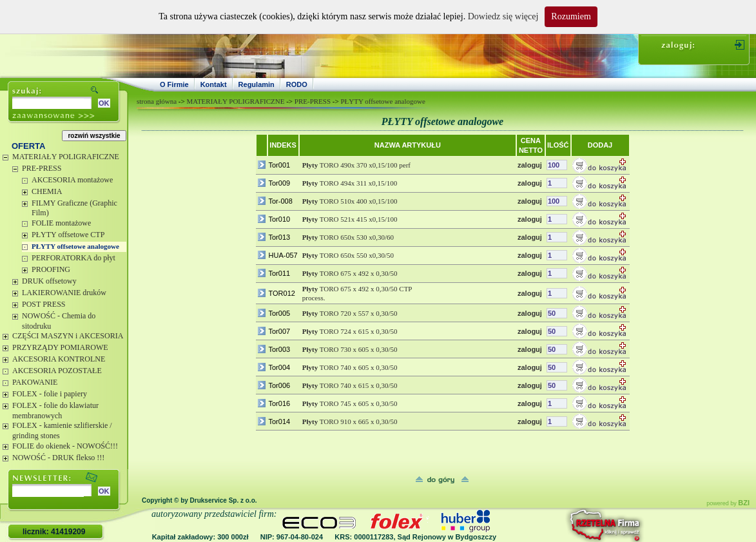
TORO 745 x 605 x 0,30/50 (350, 403)
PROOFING (51, 269)
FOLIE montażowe (61, 223)
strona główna (157, 101)
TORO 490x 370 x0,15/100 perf (356, 165)
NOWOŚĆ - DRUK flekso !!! (58, 458)
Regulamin (257, 84)
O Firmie (174, 84)
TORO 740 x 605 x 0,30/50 (350, 367)
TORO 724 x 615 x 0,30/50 (350, 331)
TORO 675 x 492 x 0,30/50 (350, 273)
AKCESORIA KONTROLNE (59, 359)
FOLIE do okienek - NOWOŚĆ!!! (65, 446)
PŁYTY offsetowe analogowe (75, 246)
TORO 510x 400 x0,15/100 (350, 201)
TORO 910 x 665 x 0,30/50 (350, 421)
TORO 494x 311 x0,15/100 (350, 183)
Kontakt (214, 84)
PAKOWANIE (35, 382)
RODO (297, 84)
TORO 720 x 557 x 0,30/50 (350, 313)
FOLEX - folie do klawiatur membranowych (55, 411)
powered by (728, 503)
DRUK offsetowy (49, 281)
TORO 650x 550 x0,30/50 (348, 255)
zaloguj (530, 165)
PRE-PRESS (42, 168)
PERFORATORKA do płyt (73, 258)
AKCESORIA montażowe (72, 180)
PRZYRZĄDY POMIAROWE (60, 347)
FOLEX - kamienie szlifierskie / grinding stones (62, 431)
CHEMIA (47, 191)
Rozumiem (571, 16)
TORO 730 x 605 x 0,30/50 (350, 349)
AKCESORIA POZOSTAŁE (57, 371)
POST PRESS (44, 304)
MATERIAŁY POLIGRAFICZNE (66, 157)
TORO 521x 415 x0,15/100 (350, 219)
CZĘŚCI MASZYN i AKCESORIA (68, 336)
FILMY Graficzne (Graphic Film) (74, 208)
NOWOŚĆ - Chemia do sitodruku (59, 321)
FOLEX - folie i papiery (50, 394)
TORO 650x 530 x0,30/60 (348, 237)
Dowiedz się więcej (503, 16)
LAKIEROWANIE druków (64, 293)
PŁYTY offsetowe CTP (68, 235)
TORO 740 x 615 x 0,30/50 (350, 385)
